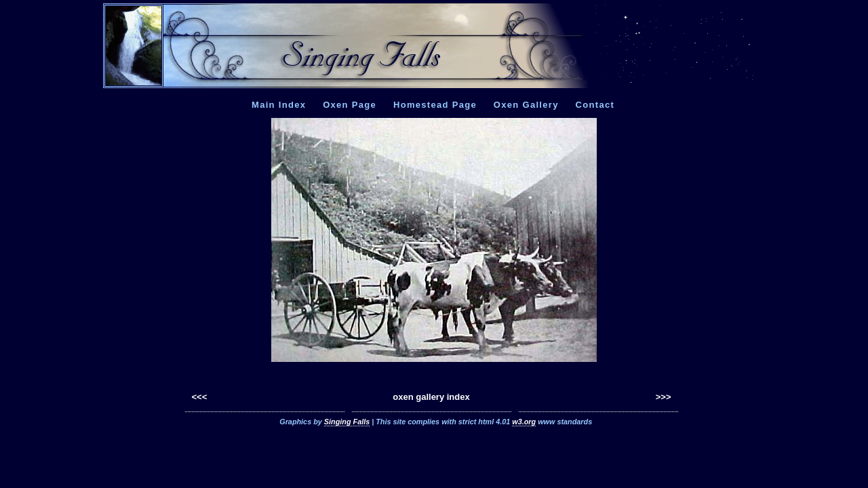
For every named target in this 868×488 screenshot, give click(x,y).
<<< (200, 397)
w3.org (524, 422)
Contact (595, 105)
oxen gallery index (431, 397)
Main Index (279, 105)
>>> (664, 397)
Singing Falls (347, 422)
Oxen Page (350, 105)
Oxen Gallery (526, 105)
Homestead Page (435, 105)
